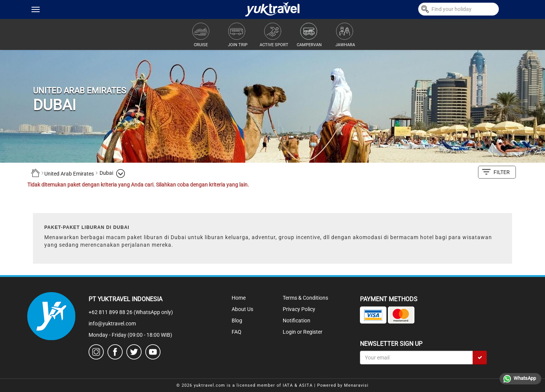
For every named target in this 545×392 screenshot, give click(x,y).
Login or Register (303, 332)
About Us (242, 309)
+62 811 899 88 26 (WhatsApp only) (131, 312)
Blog (237, 320)
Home (239, 298)
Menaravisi (356, 385)
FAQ (237, 332)
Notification (297, 320)
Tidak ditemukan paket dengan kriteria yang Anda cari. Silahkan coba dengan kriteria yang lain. (138, 185)
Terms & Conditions (305, 298)
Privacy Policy (299, 309)
